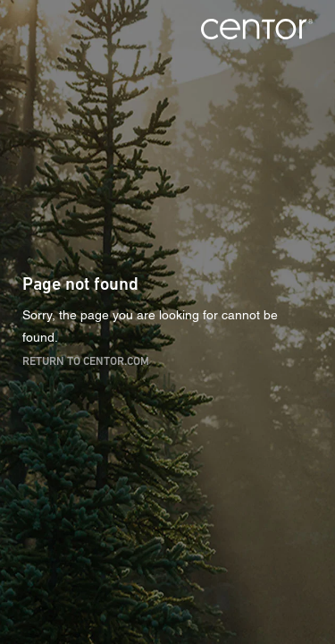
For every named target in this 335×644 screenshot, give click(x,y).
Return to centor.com (86, 360)
